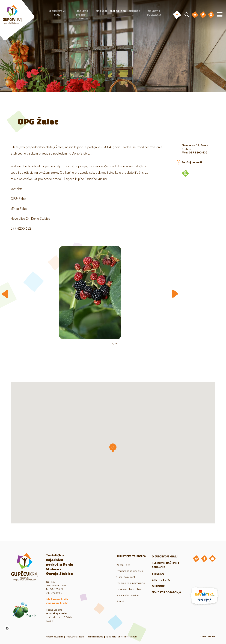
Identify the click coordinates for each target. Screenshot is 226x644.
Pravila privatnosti (75, 637)
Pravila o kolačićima (54, 637)
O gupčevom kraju (57, 13)
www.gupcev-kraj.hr (57, 603)
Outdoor (134, 11)
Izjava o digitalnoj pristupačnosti (122, 637)
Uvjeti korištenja (95, 637)
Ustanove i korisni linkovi (130, 589)
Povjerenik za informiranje (131, 583)
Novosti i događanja (154, 13)
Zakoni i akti (123, 565)
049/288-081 (56, 589)
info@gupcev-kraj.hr (57, 599)
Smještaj (101, 11)
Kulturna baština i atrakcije (82, 15)
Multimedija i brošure (128, 595)
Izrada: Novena (208, 637)
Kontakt (121, 601)
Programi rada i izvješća (130, 571)
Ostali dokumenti (126, 577)
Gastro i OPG (118, 11)
